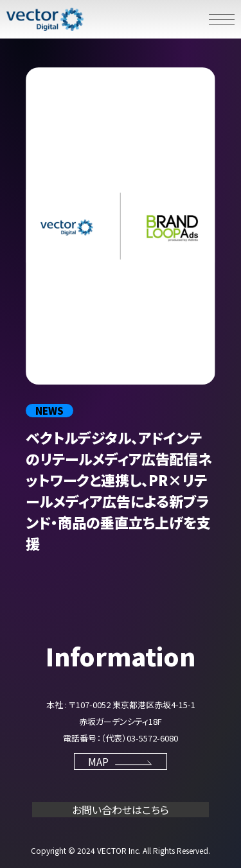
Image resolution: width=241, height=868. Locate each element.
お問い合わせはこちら (121, 810)
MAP (121, 761)
